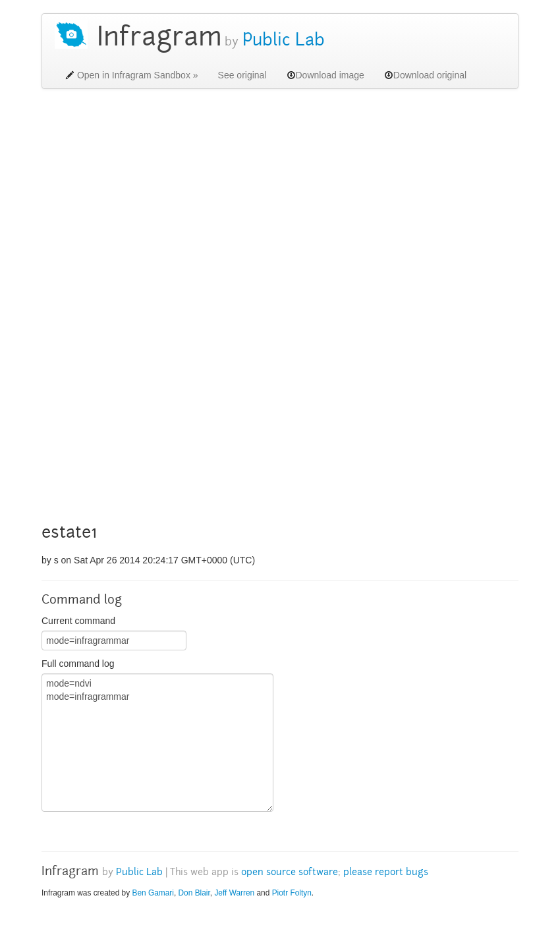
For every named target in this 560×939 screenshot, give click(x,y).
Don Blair (194, 893)
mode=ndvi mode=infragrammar (157, 743)
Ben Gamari (153, 893)
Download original (425, 75)
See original (242, 75)
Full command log (78, 664)
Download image (325, 75)
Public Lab (281, 42)
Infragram (159, 39)
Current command (78, 621)
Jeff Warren (234, 893)
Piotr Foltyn (292, 893)
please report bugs (386, 873)
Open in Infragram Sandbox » (132, 75)
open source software (290, 873)
